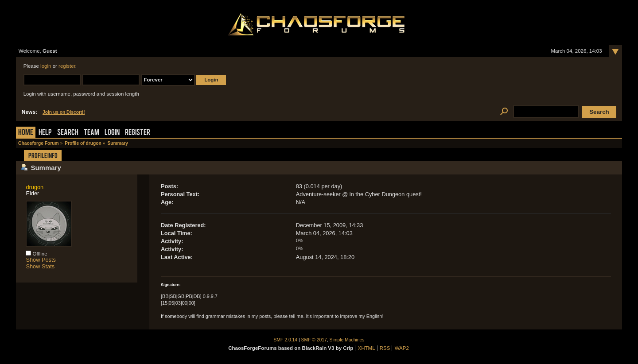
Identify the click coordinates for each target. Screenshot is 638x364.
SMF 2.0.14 (286, 340)
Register (138, 133)
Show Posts (41, 260)
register (67, 66)
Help (45, 133)
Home (26, 133)
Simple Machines (347, 340)
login (46, 66)
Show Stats (40, 266)
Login (112, 133)
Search (68, 133)
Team (91, 133)
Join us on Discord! (64, 112)
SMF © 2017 (314, 340)
